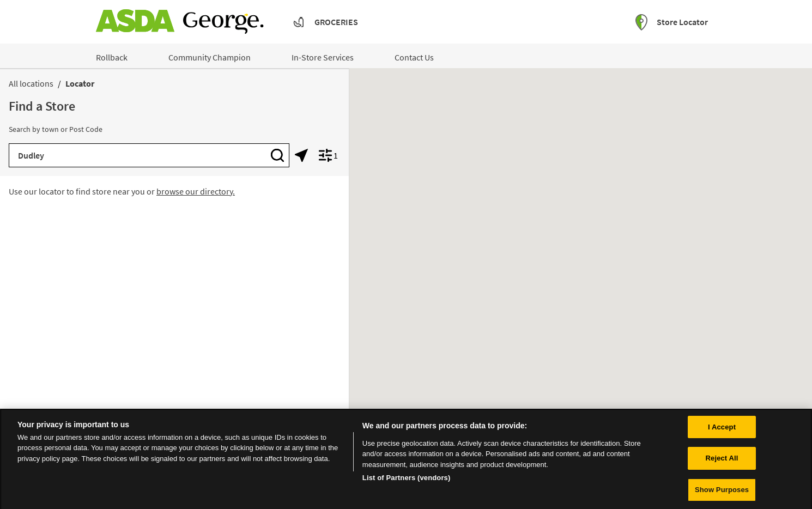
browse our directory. (196, 191)
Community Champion (210, 57)
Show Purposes (722, 494)
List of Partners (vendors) (407, 482)
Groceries (336, 22)
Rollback (112, 57)
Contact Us (414, 57)
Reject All (722, 462)
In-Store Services (323, 57)
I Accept (722, 431)
